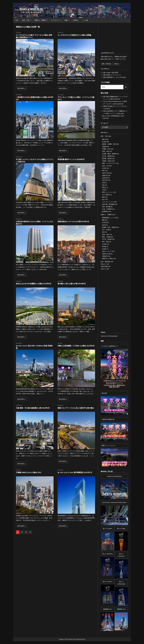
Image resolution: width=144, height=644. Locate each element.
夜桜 (103, 197)
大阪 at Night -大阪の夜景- (111, 73)
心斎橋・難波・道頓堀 (109, 154)
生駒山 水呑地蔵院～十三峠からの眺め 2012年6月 (76, 346)
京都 (103, 183)
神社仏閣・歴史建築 (108, 204)
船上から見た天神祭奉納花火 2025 (113, 116)
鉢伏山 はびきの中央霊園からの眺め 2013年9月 (34, 284)
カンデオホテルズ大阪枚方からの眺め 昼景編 (74, 35)
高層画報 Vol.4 (121, 609)
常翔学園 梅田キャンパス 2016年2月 (71, 159)
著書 (67, 20)
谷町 (103, 232)
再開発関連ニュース (108, 218)
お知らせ (103, 269)
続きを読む (21, 88)
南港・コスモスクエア (109, 163)
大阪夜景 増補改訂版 (108, 419)
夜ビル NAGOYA (108, 554)
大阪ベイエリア (107, 251)
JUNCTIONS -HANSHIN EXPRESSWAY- (114, 502)
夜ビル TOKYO (107, 582)
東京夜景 (104, 393)
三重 (103, 190)
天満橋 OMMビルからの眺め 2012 (29, 472)
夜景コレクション (108, 192)
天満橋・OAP (106, 149)
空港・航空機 (106, 207)
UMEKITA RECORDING (114, 476)
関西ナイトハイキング (109, 446)
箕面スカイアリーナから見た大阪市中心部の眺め (76, 408)
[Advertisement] (36, 552)
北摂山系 (105, 178)
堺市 (103, 171)
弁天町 (104, 168)
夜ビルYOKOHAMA (121, 583)
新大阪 (104, 247)
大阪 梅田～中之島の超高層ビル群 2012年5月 (33, 408)
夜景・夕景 (27, 20)
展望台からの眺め (108, 259)
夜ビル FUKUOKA (121, 555)
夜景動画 (105, 211)
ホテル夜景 (105, 195)
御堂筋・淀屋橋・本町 (109, 144)
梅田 (103, 139)
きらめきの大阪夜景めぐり (110, 346)
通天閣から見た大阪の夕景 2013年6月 (72, 284)
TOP (17, 20)
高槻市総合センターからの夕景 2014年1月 (73, 222)
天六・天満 (105, 230)
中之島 (104, 142)
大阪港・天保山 (107, 161)
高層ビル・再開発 (41, 20)
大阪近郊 (105, 256)
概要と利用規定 (106, 64)
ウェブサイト (56, 20)
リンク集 (85, 20)
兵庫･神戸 (105, 180)
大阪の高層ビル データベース (112, 75)
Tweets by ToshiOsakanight (109, 336)
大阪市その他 (106, 254)
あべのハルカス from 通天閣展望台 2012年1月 (75, 472)
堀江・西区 (105, 242)
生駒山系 (105, 175)
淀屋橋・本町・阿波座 (109, 227)
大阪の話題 (104, 266)
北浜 (103, 225)
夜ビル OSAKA (107, 529)
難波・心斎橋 (106, 237)
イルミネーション (108, 202)
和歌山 (104, 187)
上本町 (104, 244)
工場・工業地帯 (107, 209)
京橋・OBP (106, 151)
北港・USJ (105, 166)
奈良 (103, 185)
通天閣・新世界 (107, 159)
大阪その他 (105, 173)
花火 (103, 199)
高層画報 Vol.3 (108, 609)
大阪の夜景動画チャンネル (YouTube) (114, 77)
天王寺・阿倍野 (107, 156)
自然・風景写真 (105, 262)
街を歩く (103, 264)
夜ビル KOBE (121, 529)
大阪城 (104, 147)
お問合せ (76, 20)
